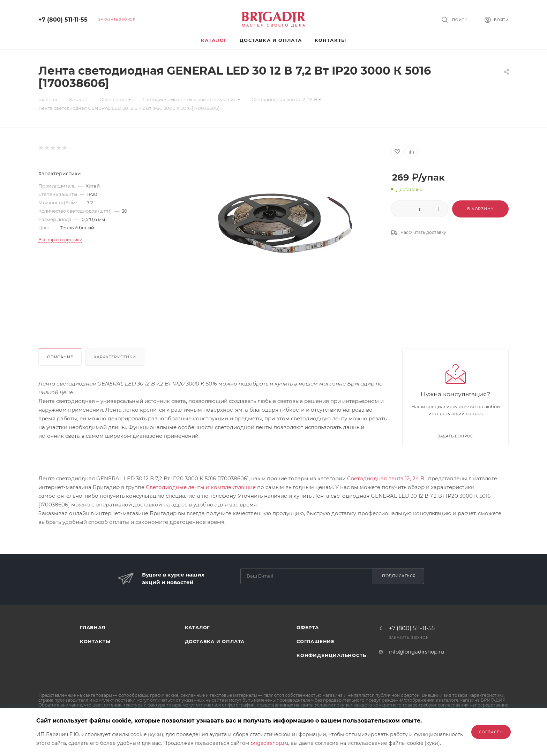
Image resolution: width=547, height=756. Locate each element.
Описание (60, 357)
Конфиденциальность (331, 655)
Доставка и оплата (215, 641)
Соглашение (316, 641)
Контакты (95, 641)
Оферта (308, 627)
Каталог (198, 627)
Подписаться (399, 576)
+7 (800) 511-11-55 (63, 20)
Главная (93, 627)
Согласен (491, 732)
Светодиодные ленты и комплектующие (201, 487)
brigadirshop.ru (269, 743)
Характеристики (115, 357)
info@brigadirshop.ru (417, 652)
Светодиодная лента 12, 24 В (386, 478)
